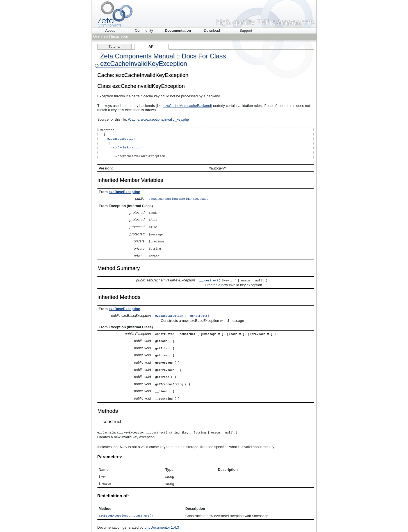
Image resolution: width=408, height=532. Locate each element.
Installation (119, 36)
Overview (101, 36)
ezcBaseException (121, 139)
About (110, 30)
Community (144, 30)
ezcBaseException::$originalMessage (179, 199)
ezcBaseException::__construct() (182, 313)
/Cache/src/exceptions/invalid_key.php (159, 119)
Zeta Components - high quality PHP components (204, 14)
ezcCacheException (127, 148)
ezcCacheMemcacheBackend (187, 106)
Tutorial (114, 46)
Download (212, 30)
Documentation (178, 30)
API (151, 46)
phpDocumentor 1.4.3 (162, 521)
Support (246, 30)
